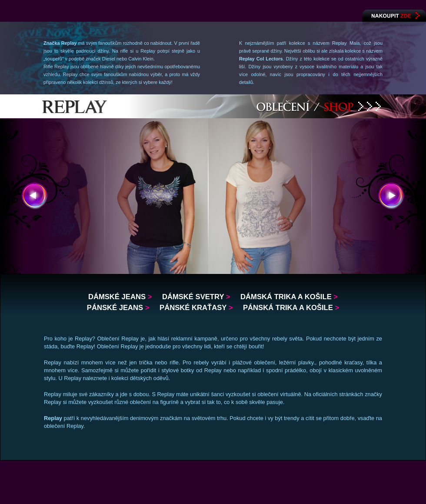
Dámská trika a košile (289, 297)
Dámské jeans (120, 297)
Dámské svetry (196, 297)
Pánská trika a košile (291, 308)
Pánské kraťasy (196, 308)
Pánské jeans (118, 308)
